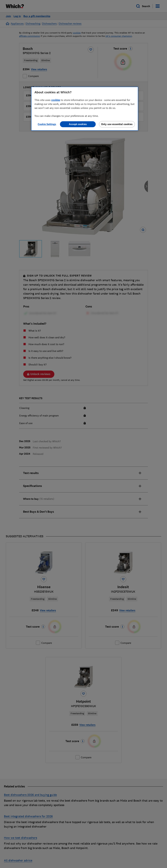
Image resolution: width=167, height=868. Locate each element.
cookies (56, 100)
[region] (85, 109)
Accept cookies (78, 124)
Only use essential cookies (117, 124)
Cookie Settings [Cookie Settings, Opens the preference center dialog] (47, 124)
